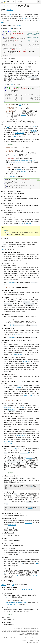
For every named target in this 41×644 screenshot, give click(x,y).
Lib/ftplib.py (10, 10)
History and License (24, 635)
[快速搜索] (26, 2)
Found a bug (35, 641)
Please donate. (35, 638)
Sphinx (34, 642)
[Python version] (10, 2)
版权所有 (18, 629)
